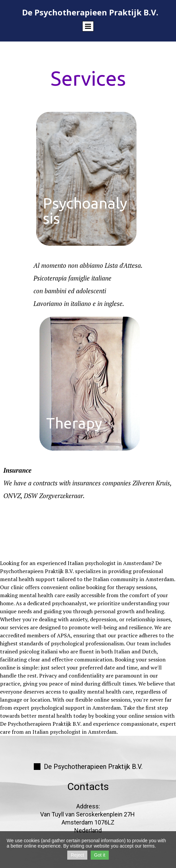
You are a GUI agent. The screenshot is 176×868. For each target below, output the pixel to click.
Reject (77, 855)
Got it (100, 855)
